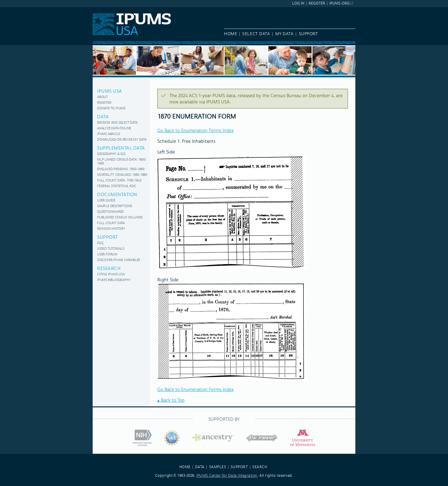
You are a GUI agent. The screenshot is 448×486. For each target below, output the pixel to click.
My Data (284, 34)
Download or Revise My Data (122, 140)
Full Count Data (111, 223)
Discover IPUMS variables (119, 260)
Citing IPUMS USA (111, 275)
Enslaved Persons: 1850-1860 (121, 169)
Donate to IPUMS (111, 109)
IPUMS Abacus (109, 134)
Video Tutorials (111, 249)
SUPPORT (239, 467)
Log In (298, 3)
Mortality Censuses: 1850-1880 (122, 175)
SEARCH (260, 467)
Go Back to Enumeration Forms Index (195, 131)
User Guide (106, 201)
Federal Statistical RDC (116, 186)
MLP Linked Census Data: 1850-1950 (122, 162)
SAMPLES (218, 467)
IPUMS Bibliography (114, 280)
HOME (185, 467)
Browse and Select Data (117, 123)
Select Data (256, 34)
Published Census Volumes (120, 218)
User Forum (107, 255)
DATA (200, 467)
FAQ (100, 243)
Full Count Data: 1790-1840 (119, 181)
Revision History (111, 229)
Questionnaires (110, 212)
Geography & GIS (111, 154)
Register (317, 3)
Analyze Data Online (114, 129)
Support (308, 34)
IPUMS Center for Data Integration (227, 476)
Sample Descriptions (115, 206)
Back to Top (173, 400)
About (102, 97)
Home (231, 34)
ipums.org (339, 3)
